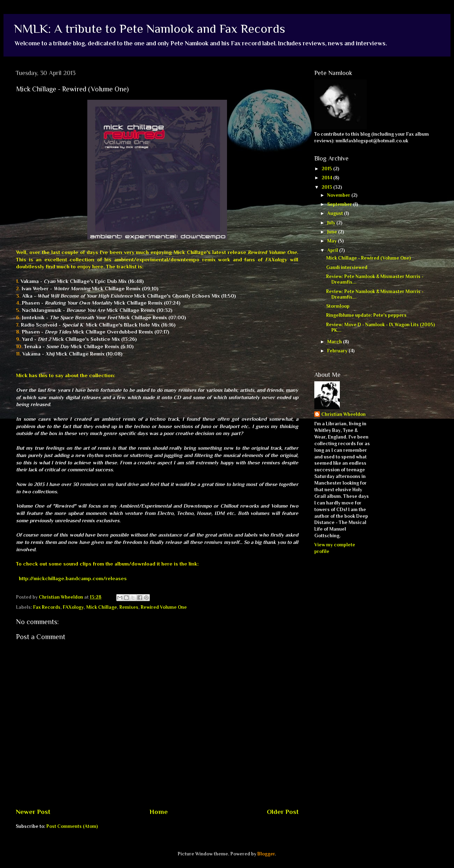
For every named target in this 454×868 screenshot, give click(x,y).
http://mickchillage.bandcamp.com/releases (73, 578)
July (332, 223)
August (336, 213)
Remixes (129, 607)
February (338, 351)
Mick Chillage (102, 607)
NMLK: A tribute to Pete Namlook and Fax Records (150, 29)
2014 (327, 178)
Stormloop (338, 306)
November (339, 195)
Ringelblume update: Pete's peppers (366, 315)
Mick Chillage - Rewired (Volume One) (368, 258)
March (335, 342)
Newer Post (33, 812)
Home (159, 812)
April (333, 250)
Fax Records (47, 607)
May (332, 241)
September (340, 204)
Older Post (283, 812)
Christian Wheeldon (343, 414)
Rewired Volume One (164, 607)
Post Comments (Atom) (72, 826)
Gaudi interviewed (347, 267)
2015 (327, 169)
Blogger (266, 854)
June (333, 232)
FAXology (73, 607)
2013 (327, 187)
